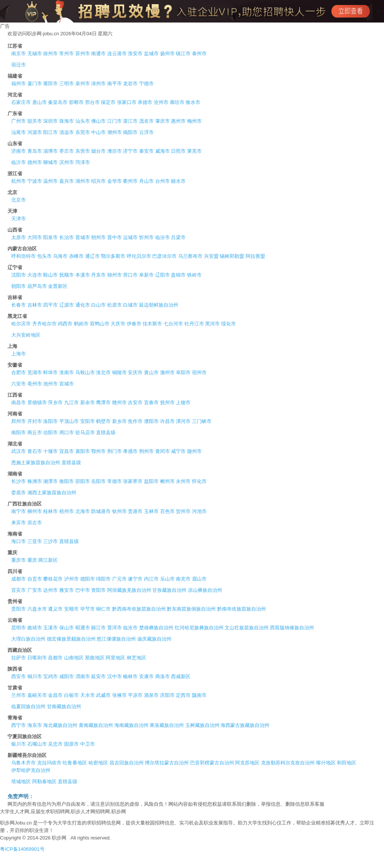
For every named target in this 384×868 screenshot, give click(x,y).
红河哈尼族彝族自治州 (199, 628)
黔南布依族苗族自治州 (241, 609)
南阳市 (19, 432)
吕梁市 (178, 237)
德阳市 (88, 579)
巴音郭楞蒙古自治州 (212, 763)
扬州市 (167, 53)
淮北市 (103, 372)
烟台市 (98, 151)
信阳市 (50, 432)
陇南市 (199, 695)
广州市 (19, 121)
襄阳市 (83, 451)
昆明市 (19, 628)
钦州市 (119, 511)
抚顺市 (67, 275)
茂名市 (146, 121)
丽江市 (98, 628)
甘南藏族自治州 (64, 706)
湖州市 (83, 181)
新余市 (88, 402)
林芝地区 (136, 658)
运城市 (130, 237)
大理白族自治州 (28, 639)
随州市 (194, 451)
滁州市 (167, 372)
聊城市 (50, 162)
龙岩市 (130, 83)
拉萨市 (19, 658)
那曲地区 (95, 658)
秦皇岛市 (58, 102)
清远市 (67, 132)
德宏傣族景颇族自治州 (71, 639)
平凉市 (135, 695)
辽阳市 (163, 275)
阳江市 (50, 132)
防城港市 (101, 511)
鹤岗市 (81, 324)
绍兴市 (98, 181)
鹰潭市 (103, 402)
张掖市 (119, 695)
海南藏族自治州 (131, 725)
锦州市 (115, 275)
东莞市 (83, 132)
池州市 (50, 384)
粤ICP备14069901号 (22, 849)
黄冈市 (163, 451)
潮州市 (115, 132)
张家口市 (127, 102)
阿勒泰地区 (44, 782)
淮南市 (67, 372)
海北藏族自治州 (60, 725)
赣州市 (119, 402)
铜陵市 (119, 372)
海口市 (19, 541)
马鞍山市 (85, 372)
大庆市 (118, 324)
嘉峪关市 (37, 695)
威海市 (163, 151)
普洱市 (115, 628)
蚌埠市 (50, 372)
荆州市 (146, 451)
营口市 (130, 275)
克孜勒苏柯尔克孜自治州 (288, 763)
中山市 (98, 132)
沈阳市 (19, 275)
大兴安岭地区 (26, 335)
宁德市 (146, 83)
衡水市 (193, 102)
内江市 (151, 579)
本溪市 (83, 275)
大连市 (35, 275)
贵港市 (135, 511)
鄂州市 (98, 451)
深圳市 (50, 121)
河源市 (35, 132)
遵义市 (55, 609)
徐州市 (50, 53)
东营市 (83, 151)
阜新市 (146, 275)
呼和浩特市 (23, 256)
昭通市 (83, 628)
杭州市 (19, 181)
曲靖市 (35, 628)
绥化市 (229, 324)
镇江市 (183, 53)
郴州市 (167, 481)
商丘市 (35, 432)
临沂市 (19, 162)
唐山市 (40, 102)
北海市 (83, 511)
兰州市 (19, 695)
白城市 (130, 305)
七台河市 (173, 324)
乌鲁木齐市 (23, 763)
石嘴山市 (37, 744)
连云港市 (117, 53)
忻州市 (146, 237)
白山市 (98, 305)
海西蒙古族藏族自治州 (245, 725)
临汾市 (163, 237)
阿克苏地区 (247, 763)
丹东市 (98, 275)
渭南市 (83, 676)
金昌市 (55, 695)
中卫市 (88, 744)
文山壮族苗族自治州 (247, 628)
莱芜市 (194, 151)
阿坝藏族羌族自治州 (129, 590)
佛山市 (98, 121)
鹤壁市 (103, 421)
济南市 (19, 151)
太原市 (19, 237)
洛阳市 (50, 421)
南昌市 (19, 402)
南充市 (183, 579)
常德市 (115, 481)
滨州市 (67, 162)
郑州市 (19, 421)
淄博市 (50, 151)
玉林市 (151, 511)
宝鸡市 (50, 676)
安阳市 (88, 421)
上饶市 (183, 402)
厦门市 (35, 83)
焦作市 (135, 421)
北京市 (19, 200)
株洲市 (35, 481)
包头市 (44, 256)
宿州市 (199, 372)
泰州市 (199, 53)
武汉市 (19, 451)
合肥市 (19, 372)
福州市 (19, 83)
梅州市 (194, 121)
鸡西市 (65, 324)
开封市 (35, 421)
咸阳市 (67, 676)
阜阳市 (183, 372)
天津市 (19, 219)
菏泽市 (83, 162)
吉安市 (135, 402)
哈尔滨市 (21, 324)
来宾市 (19, 523)
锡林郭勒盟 (232, 256)
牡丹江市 (194, 324)
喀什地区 (326, 763)
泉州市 (83, 83)
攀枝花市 (53, 579)
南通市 (98, 53)
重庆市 (19, 560)
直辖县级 (106, 432)
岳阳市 (98, 481)
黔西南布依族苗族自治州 (139, 609)
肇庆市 (163, 121)
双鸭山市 (100, 324)
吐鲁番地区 (75, 763)
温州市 (50, 181)
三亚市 (35, 541)
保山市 (67, 628)
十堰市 (50, 451)
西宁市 (19, 725)
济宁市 (130, 151)
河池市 (199, 511)
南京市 (19, 53)
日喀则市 (37, 658)
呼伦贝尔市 (139, 256)
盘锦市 (178, 275)
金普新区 (58, 286)
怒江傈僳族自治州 (116, 639)
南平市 (115, 83)
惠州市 (178, 121)
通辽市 (92, 256)
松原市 (115, 305)
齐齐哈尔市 (44, 324)
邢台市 (92, 102)
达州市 (50, 590)
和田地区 (346, 763)
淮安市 (135, 53)
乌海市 (60, 256)
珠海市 (67, 121)
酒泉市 (151, 695)
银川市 (19, 744)
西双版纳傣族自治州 (292, 628)
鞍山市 (50, 275)
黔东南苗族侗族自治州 (191, 609)
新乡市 (119, 421)
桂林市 (50, 511)
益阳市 (151, 481)
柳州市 (35, 511)
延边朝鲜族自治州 (159, 305)
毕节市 (88, 609)
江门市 (115, 121)
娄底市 (19, 493)
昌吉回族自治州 (127, 763)
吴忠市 (55, 744)
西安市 (19, 676)
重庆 (32, 560)
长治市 (67, 237)
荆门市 (115, 451)
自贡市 (35, 579)
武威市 (103, 695)
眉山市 (199, 579)
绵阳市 (103, 579)
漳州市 (98, 83)
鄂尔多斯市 (113, 256)
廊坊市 (177, 102)
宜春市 (151, 402)
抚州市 (167, 402)
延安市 (98, 676)
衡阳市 (67, 481)
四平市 (50, 305)
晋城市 (83, 237)
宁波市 (35, 181)
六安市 (19, 384)
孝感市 (130, 451)
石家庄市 (21, 102)
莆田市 (50, 83)
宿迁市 (19, 65)
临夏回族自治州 (28, 706)
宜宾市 (19, 590)
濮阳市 (151, 421)
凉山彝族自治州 (205, 590)
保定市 (108, 102)
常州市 (67, 53)
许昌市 (167, 421)
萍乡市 (55, 402)
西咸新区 (181, 676)
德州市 (35, 162)
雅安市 (67, 590)
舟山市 (146, 181)
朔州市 (98, 237)
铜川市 (35, 676)
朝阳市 (19, 286)
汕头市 (83, 121)
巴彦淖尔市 (164, 256)
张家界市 (133, 481)
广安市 (35, 590)
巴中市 (83, 590)
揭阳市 (130, 132)
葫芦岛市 (37, 286)
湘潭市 (50, 481)
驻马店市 (85, 432)
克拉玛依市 (49, 763)
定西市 (183, 695)
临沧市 (130, 628)
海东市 (35, 725)
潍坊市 (115, 151)
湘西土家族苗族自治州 (52, 493)
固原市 (71, 744)
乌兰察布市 (190, 256)
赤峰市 (76, 256)
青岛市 (35, 151)
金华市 (115, 181)
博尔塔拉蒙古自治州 (167, 763)
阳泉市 (50, 237)
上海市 (19, 354)
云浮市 (146, 132)
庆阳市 (167, 695)
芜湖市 (35, 372)
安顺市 (71, 609)
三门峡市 (202, 421)
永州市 (183, 481)
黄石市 (35, 451)
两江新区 (48, 560)
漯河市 (183, 421)
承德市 (145, 102)
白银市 (71, 695)
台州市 (163, 181)
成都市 (19, 579)
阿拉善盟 (255, 256)
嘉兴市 (67, 181)
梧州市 (67, 511)
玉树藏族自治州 (202, 725)
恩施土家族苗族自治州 (36, 463)
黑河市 (212, 324)
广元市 (119, 579)
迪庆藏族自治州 (154, 639)
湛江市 (130, 121)
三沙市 (50, 541)
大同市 (35, 237)
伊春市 (134, 324)
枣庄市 (67, 151)
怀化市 (199, 481)
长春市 (19, 305)
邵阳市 (83, 481)
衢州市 (130, 181)
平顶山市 (69, 421)
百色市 (167, 511)
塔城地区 (21, 782)
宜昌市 (67, 451)
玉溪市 (50, 628)
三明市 (67, 83)
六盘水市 (37, 609)
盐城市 (151, 53)
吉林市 (35, 305)
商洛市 (163, 676)
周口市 (67, 432)
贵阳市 (19, 609)
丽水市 (178, 181)
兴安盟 (211, 256)
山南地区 (74, 658)
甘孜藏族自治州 (169, 590)
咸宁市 (178, 451)
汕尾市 (19, 132)
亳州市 (35, 384)
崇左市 (35, 523)
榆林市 (130, 676)
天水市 (88, 695)
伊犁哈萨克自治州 (31, 770)
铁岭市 (194, 275)
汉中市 (115, 676)
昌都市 (55, 658)
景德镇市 (37, 402)
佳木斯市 (152, 324)
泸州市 (71, 579)
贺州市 (183, 511)
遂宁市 (135, 579)
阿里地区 (115, 658)
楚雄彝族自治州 (156, 628)
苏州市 (83, 53)
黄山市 (151, 372)
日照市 (178, 151)
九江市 (71, 402)
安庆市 (135, 372)
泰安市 (146, 151)
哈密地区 (98, 763)
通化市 (83, 305)
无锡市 (35, 53)
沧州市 (161, 102)
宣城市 (67, 384)
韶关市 (35, 121)
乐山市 (167, 579)
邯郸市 (76, 102)
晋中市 (115, 237)
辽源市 (67, 305)
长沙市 (19, 481)
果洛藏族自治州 (167, 725)
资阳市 (98, 590)
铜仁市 (103, 609)
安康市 (146, 676)
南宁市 (19, 511)
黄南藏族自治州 (96, 725)
